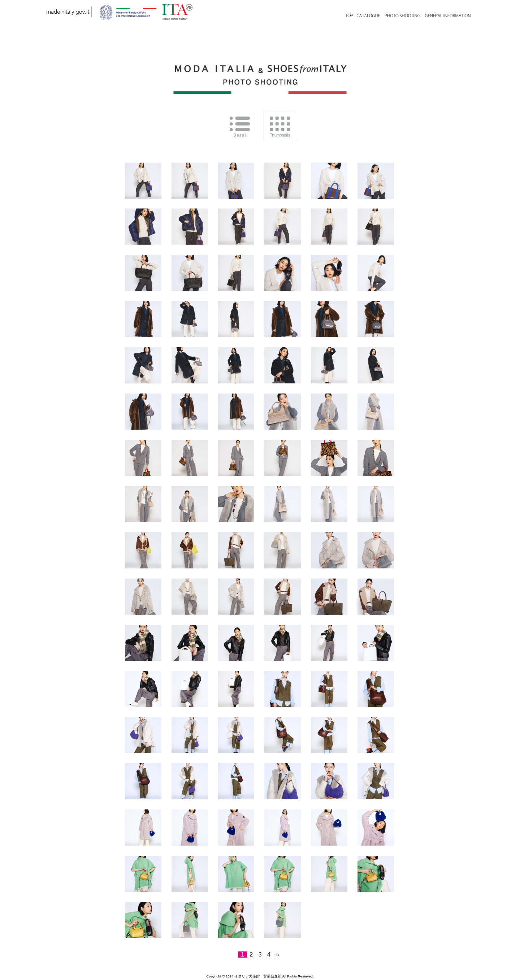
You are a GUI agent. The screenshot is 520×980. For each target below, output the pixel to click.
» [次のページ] (278, 955)
